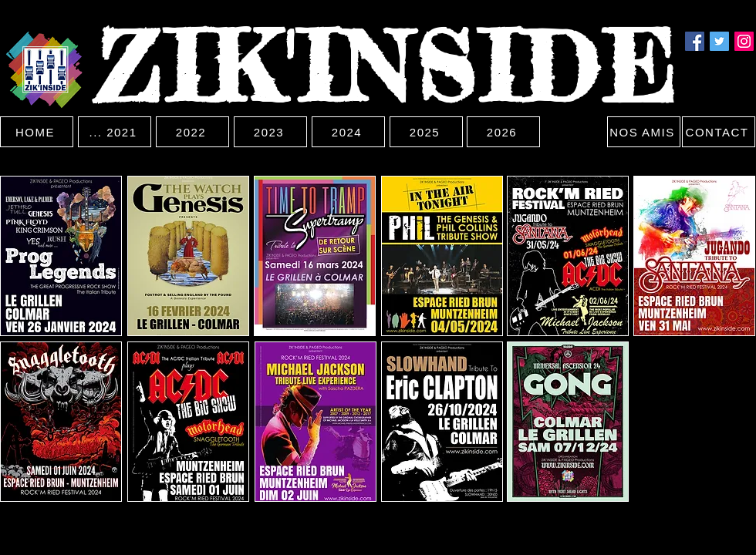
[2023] (270, 132)
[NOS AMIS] (644, 132)
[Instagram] (744, 41)
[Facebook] (695, 41)
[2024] (348, 132)
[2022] (192, 132)
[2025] (426, 132)
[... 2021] (115, 132)
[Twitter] (719, 41)
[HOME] (37, 132)
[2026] (503, 132)
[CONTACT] (719, 132)
